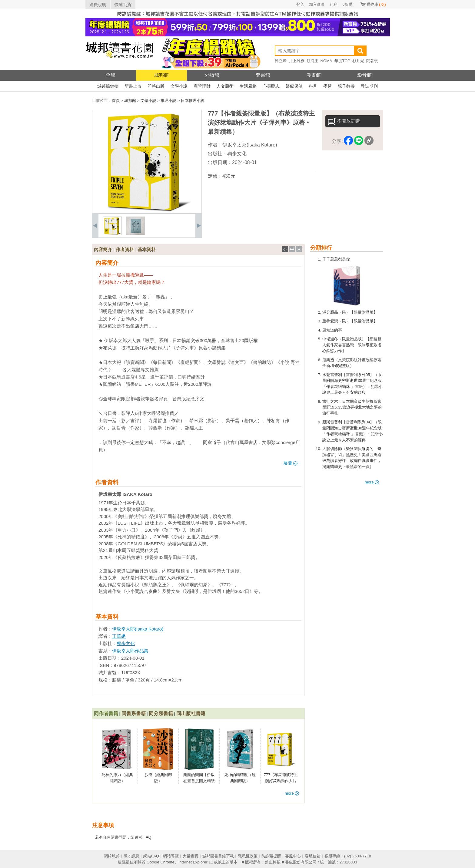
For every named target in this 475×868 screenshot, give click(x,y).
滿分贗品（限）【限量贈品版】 (350, 312)
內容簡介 (103, 249)
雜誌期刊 (369, 86)
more (372, 482)
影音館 (364, 75)
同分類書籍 (161, 713)
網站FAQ (151, 856)
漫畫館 (314, 75)
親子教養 (346, 86)
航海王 (312, 61)
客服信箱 (313, 856)
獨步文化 (237, 154)
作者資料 (125, 249)
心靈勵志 (271, 86)
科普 (313, 86)
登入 (300, 4)
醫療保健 (294, 86)
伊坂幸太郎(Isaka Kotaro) (250, 145)
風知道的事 (332, 330)
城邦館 (161, 75)
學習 (327, 86)
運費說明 (98, 5)
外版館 (212, 75)
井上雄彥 (297, 61)
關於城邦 (112, 856)
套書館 (263, 75)
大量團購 (191, 856)
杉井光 (358, 61)
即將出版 (156, 86)
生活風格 (248, 86)
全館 (111, 75)
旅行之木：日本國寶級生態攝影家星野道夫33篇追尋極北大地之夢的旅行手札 (352, 407)
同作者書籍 (106, 713)
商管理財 (202, 86)
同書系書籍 (134, 713)
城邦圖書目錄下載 (218, 856)
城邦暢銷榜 (108, 86)
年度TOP (342, 61)
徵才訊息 (131, 856)
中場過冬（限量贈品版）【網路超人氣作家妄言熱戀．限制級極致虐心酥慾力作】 (352, 345)
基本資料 (147, 249)
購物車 (376, 4)
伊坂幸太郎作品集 (130, 651)
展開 (290, 463)
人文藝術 (225, 86)
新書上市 (133, 86)
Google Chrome (161, 862)
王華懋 (119, 636)
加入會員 (317, 4)
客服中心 (293, 856)
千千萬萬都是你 (336, 259)
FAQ (148, 837)
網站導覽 (171, 856)
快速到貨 (123, 5)
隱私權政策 (248, 856)
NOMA (326, 61)
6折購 (347, 4)
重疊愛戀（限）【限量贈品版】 (350, 321)
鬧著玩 (372, 61)
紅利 (334, 4)
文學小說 (179, 86)
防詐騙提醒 (271, 856)
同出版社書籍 (191, 713)
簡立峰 (281, 61)
